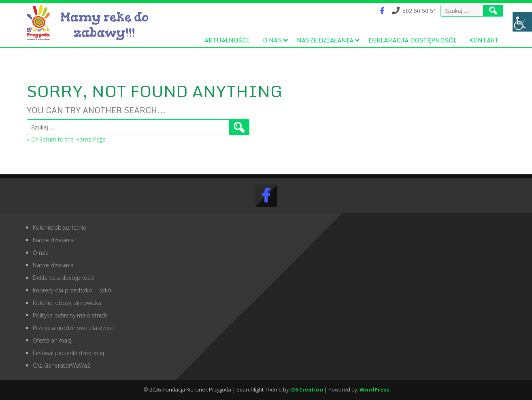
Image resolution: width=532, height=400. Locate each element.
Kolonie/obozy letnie (60, 228)
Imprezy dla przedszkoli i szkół (73, 290)
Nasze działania (325, 40)
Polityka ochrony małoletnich (70, 315)
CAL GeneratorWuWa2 (62, 365)
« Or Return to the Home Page (66, 139)
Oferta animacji (53, 340)
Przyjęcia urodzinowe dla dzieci (73, 328)
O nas (272, 40)
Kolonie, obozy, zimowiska (67, 303)
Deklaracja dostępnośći (412, 40)
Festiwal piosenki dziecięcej (68, 353)
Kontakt (484, 40)
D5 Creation (307, 389)
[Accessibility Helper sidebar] (522, 22)
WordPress (374, 389)
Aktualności (227, 40)
